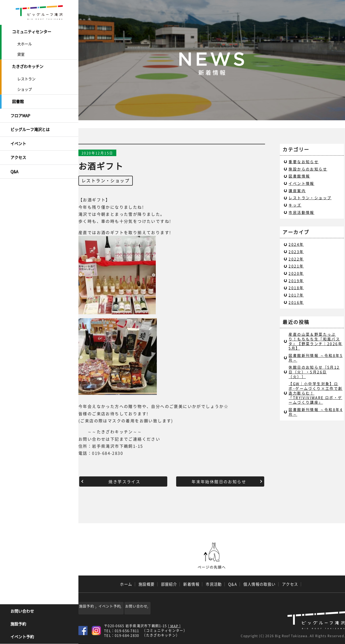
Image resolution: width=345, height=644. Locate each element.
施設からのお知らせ (308, 169)
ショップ (25, 87)
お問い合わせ (22, 612)
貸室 (21, 53)
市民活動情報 (301, 212)
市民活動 (214, 584)
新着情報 (191, 584)
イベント (18, 138)
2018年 (296, 288)
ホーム (126, 584)
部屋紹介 (169, 584)
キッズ (295, 205)
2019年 (296, 281)
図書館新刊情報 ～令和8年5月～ (316, 358)
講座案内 (297, 191)
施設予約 (18, 625)
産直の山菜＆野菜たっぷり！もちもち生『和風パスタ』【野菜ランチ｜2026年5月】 (315, 341)
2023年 (296, 252)
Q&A (14, 163)
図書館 (18, 99)
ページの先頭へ (212, 556)
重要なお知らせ (304, 162)
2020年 (296, 273)
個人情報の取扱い (260, 584)
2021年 (296, 266)
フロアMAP (20, 112)
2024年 (296, 244)
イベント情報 (301, 183)
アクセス (18, 151)
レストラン (26, 76)
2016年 (296, 302)
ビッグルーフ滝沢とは (30, 125)
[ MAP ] (174, 625)
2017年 (296, 295)
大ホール (25, 43)
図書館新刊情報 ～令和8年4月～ (316, 412)
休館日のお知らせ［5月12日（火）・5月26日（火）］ (314, 372)
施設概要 (147, 584)
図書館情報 (299, 176)
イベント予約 (22, 637)
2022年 (296, 259)
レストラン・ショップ (106, 180)
